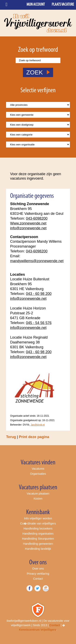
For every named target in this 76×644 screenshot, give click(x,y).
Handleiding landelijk (38, 549)
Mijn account (36, 5)
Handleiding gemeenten (38, 544)
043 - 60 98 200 (39, 294)
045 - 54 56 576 (39, 323)
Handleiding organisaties (38, 534)
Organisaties (38, 474)
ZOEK (38, 72)
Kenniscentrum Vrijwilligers (38, 630)
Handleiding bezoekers (38, 529)
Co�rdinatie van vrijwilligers (38, 523)
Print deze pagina (34, 437)
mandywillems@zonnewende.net (37, 261)
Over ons (38, 569)
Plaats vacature (63, 5)
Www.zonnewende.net (28, 223)
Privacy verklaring (38, 574)
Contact (38, 579)
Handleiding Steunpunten (38, 539)
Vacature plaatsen (38, 494)
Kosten (38, 499)
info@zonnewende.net (28, 228)
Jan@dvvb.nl (38, 425)
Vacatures (38, 469)
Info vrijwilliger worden (38, 518)
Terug (11, 437)
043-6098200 (37, 218)
